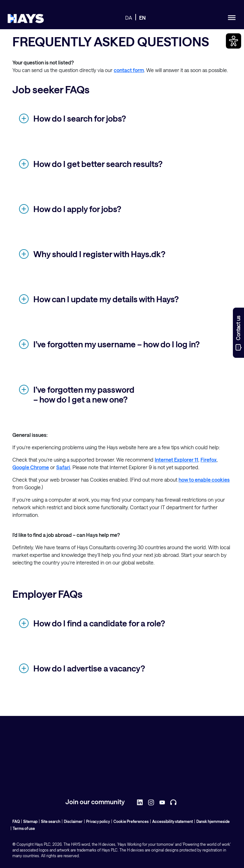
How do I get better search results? (98, 164)
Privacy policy (98, 821)
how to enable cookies (204, 480)
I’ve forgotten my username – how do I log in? (116, 344)
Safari (63, 467)
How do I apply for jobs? (77, 209)
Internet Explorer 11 (176, 460)
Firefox (209, 460)
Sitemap (30, 821)
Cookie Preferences (131, 821)
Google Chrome (31, 467)
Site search (51, 821)
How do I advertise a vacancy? (89, 668)
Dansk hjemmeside (213, 821)
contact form (129, 70)
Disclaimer (73, 821)
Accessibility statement (173, 821)
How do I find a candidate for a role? (99, 623)
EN (142, 18)
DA (129, 18)
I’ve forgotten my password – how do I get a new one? (84, 394)
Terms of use (24, 828)
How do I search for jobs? (80, 118)
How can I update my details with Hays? (106, 299)
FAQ (16, 821)
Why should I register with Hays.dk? (99, 254)
